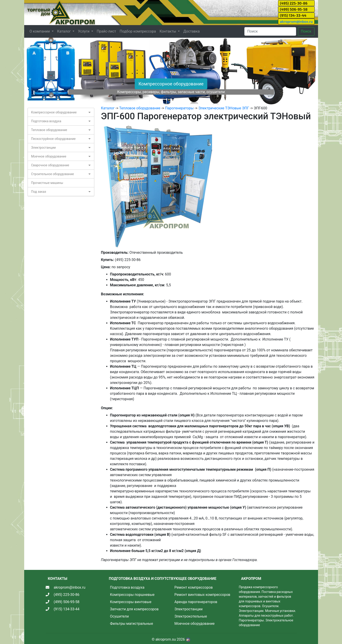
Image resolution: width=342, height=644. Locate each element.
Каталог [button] (64, 31)
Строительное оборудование (53, 174)
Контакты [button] (168, 31)
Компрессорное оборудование (171, 84)
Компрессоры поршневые (132, 595)
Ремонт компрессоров (194, 587)
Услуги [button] (84, 31)
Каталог (108, 108)
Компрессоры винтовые (131, 602)
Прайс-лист (106, 31)
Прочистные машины (47, 183)
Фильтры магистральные (132, 624)
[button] (46, 72)
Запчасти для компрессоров (134, 609)
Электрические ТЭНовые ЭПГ (224, 108)
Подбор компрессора (138, 31)
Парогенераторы (179, 108)
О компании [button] (40, 31)
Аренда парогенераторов (196, 602)
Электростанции (44, 148)
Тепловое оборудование (49, 130)
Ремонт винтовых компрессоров (202, 595)
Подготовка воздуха (46, 121)
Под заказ (39, 192)
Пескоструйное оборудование (53, 139)
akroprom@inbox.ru (296, 21)
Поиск (306, 31)
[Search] (270, 31)
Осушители (119, 616)
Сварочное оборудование (50, 165)
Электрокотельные (191, 616)
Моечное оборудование (49, 156)
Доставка (191, 31)
